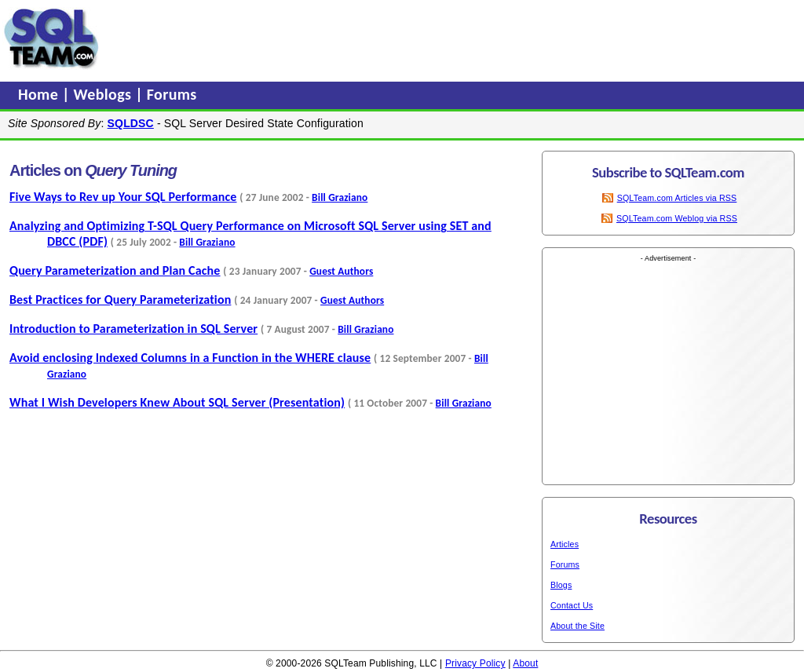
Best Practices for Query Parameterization (120, 299)
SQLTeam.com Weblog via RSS (677, 218)
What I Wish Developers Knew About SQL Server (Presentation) (177, 402)
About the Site (577, 626)
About (525, 663)
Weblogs (105, 94)
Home (40, 94)
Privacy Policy (475, 663)
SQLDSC (131, 123)
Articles (565, 544)
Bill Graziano (340, 197)
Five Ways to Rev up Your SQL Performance (123, 197)
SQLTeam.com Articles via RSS (677, 198)
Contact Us (572, 605)
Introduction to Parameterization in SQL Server (133, 329)
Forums (172, 94)
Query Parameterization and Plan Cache (115, 270)
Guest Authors (341, 271)
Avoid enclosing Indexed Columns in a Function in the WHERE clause (190, 358)
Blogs (561, 585)
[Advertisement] (403, 38)
